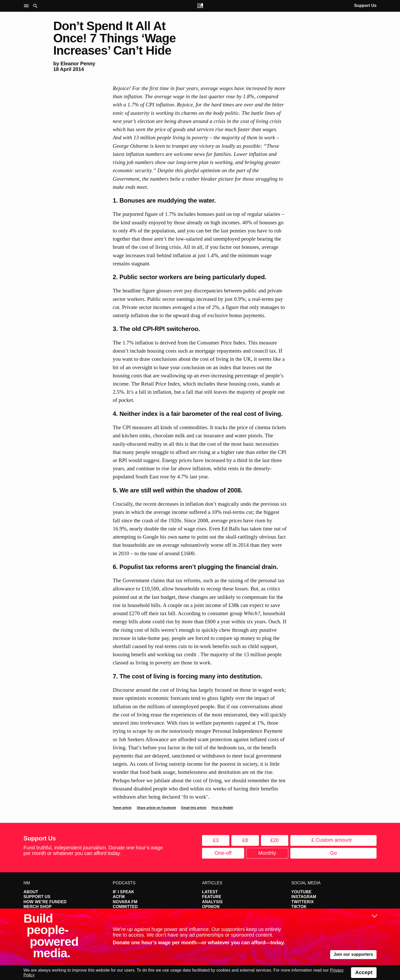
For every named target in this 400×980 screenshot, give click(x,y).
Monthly (267, 853)
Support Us (365, 5)
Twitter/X (303, 902)
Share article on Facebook (156, 808)
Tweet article (122, 808)
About (31, 892)
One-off (223, 853)
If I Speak (123, 892)
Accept (364, 972)
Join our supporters (353, 954)
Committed (125, 907)
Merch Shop (37, 907)
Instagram (304, 897)
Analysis (212, 902)
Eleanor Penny (78, 64)
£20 (275, 840)
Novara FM (125, 902)
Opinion (211, 907)
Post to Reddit (222, 808)
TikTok (299, 907)
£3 (216, 840)
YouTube (301, 892)
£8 (245, 840)
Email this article (194, 808)
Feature (212, 897)
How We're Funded (45, 902)
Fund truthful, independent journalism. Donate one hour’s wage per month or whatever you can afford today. (93, 850)
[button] (27, 6)
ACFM (119, 897)
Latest (210, 892)
